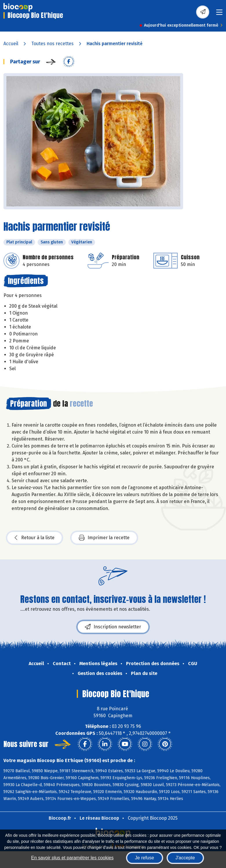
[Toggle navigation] (219, 14)
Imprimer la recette (104, 538)
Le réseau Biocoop (99, 818)
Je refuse (145, 858)
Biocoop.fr (60, 818)
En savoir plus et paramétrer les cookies (72, 858)
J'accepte (185, 858)
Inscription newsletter (113, 627)
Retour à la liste (34, 538)
